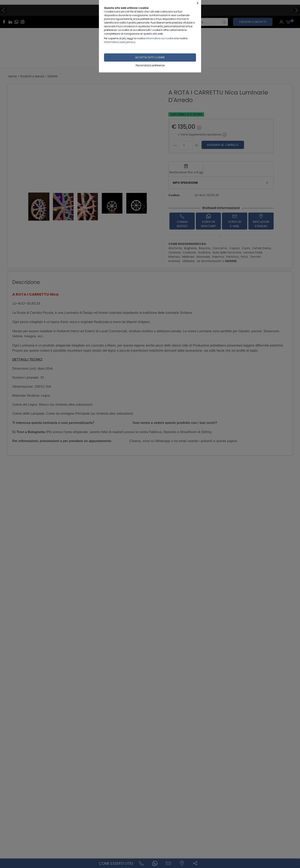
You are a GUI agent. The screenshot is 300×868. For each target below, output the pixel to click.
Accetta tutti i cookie (150, 57)
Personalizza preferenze (150, 65)
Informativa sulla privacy (120, 42)
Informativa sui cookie (160, 38)
